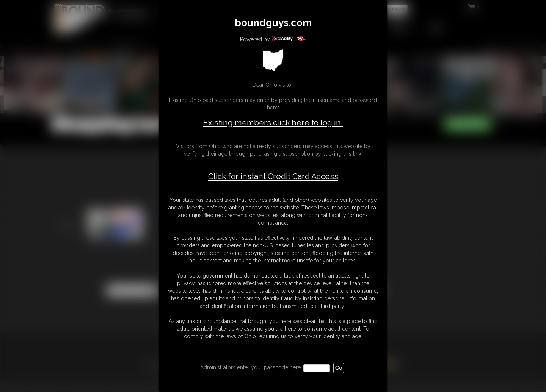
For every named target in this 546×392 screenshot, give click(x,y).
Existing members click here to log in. (273, 123)
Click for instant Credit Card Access (273, 176)
